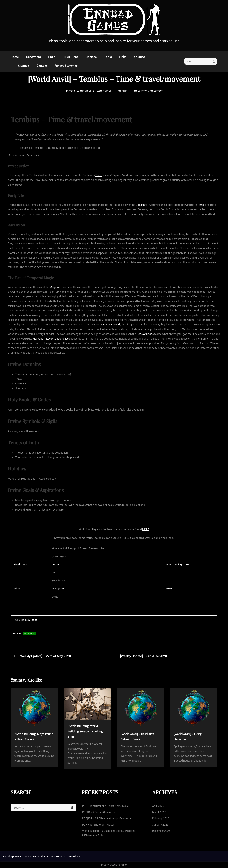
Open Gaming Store (177, 565)
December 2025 (161, 831)
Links (123, 57)
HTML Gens (70, 57)
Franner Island (111, 325)
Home (15, 57)
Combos (91, 57)
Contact (42, 66)
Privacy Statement (66, 66)
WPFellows (74, 856)
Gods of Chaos (145, 334)
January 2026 (160, 825)
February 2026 (161, 818)
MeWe (170, 589)
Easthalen (16, 633)
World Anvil (29, 633)
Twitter (17, 589)
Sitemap (24, 66)
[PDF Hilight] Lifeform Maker (98, 825)
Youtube (139, 57)
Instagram (58, 589)
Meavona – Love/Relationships (51, 339)
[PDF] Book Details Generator (98, 812)
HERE (146, 529)
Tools (108, 57)
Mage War (56, 287)
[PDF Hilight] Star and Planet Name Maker (105, 806)
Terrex (99, 175)
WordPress (33, 856)
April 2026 (158, 806)
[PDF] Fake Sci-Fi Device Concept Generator (106, 818)
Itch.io (55, 565)
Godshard (141, 205)
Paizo (55, 573)
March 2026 (159, 812)
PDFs (52, 57)
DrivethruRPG (20, 565)
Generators (33, 57)
